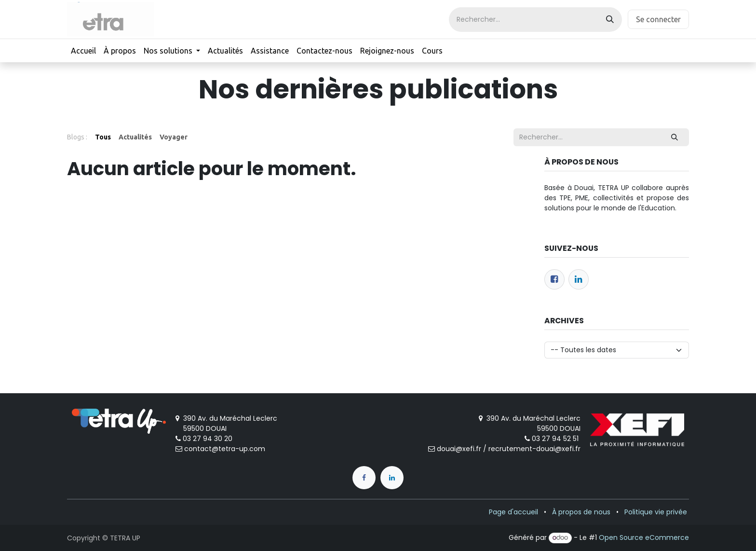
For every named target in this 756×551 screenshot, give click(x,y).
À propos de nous (581, 512)
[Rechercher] (610, 20)
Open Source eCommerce (644, 537)
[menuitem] (83, 51)
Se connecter (658, 19)
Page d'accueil (513, 512)
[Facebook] (554, 279)
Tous (103, 137)
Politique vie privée (656, 512)
